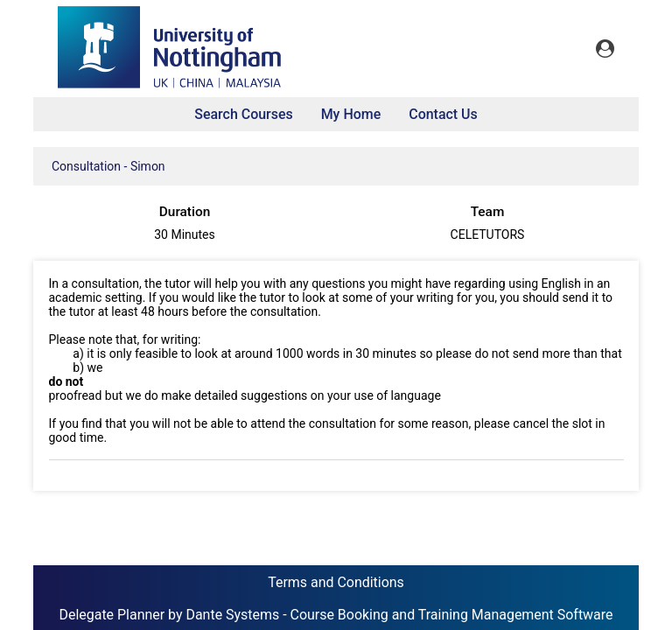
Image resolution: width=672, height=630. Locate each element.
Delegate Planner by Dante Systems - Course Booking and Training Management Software (336, 615)
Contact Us (443, 114)
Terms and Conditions (336, 582)
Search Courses (243, 114)
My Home (351, 114)
